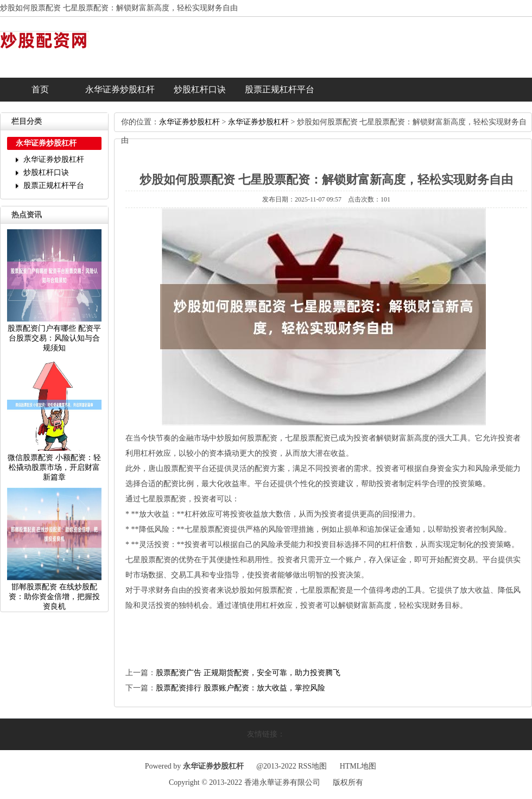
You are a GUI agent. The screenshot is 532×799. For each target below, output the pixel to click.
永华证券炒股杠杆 (120, 89)
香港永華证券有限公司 (282, 782)
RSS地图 (312, 766)
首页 (40, 89)
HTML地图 (358, 766)
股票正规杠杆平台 (280, 89)
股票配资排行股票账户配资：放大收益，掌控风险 (240, 688)
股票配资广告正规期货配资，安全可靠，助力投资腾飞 (248, 673)
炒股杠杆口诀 (200, 89)
